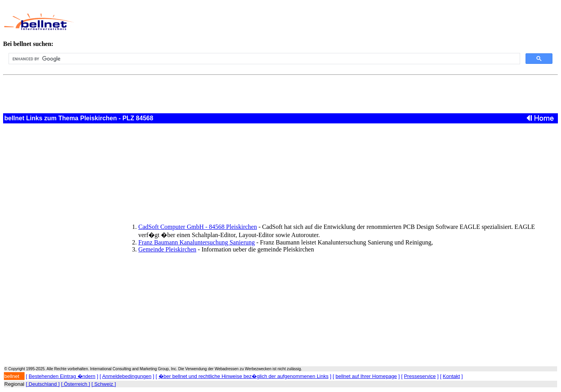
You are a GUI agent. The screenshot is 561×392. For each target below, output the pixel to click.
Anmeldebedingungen (127, 376)
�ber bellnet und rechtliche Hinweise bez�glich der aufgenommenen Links (243, 376)
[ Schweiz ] (104, 384)
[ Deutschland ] (43, 384)
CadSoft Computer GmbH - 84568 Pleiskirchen (198, 227)
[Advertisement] (257, 22)
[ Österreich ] (76, 384)
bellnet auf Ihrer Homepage (366, 376)
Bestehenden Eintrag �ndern (62, 376)
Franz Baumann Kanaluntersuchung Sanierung (197, 242)
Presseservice (420, 376)
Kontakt (452, 376)
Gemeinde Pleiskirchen (167, 249)
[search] (264, 59)
